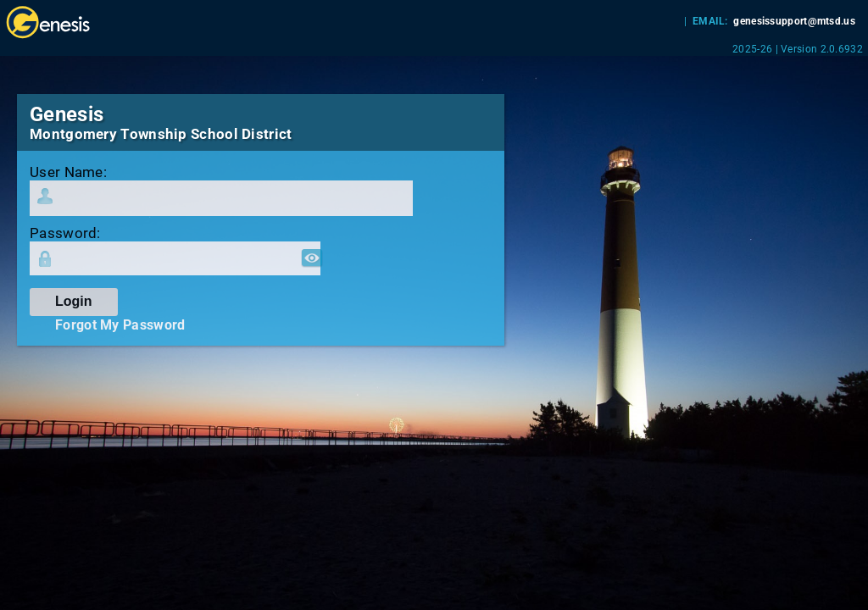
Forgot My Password (120, 325)
